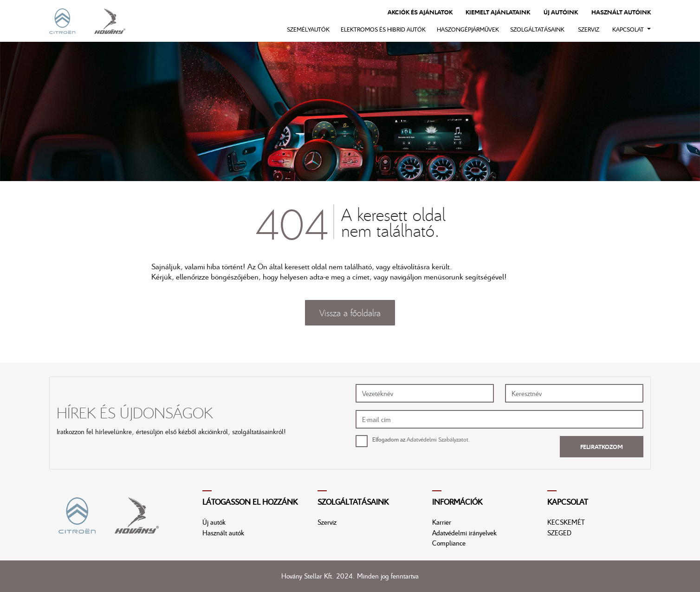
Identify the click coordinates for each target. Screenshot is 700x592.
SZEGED (559, 533)
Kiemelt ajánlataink (498, 12)
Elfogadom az (421, 439)
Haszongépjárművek (468, 29)
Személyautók (308, 29)
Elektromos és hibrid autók (383, 29)
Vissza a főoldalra (350, 312)
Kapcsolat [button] (629, 29)
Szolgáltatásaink (537, 29)
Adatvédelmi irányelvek (464, 533)
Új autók (214, 522)
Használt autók (223, 533)
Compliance (449, 543)
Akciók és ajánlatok (420, 12)
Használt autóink (621, 12)
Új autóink (561, 12)
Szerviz (589, 29)
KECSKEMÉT (566, 522)
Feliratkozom (602, 447)
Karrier (442, 522)
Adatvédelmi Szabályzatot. (438, 439)
